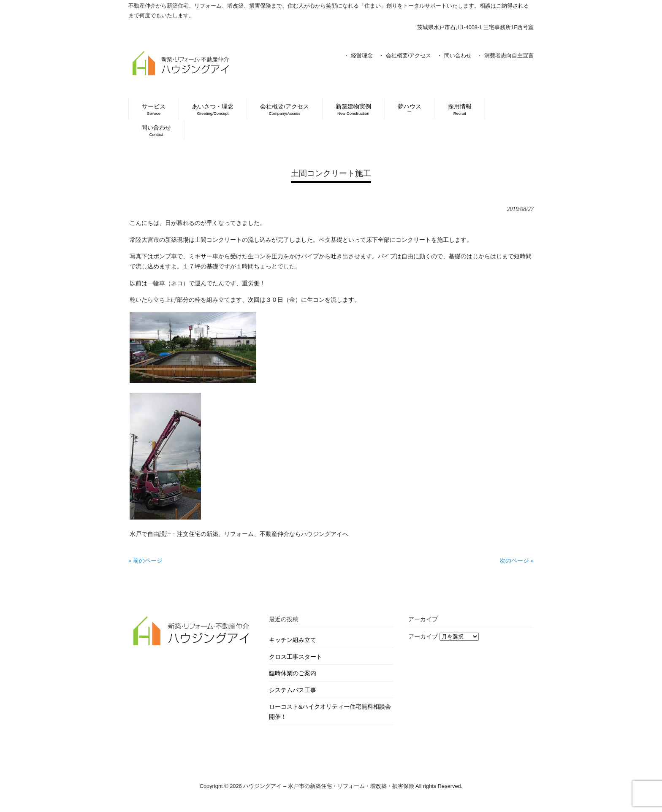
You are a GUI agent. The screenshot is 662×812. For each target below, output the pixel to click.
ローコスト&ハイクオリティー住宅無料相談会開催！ (330, 712)
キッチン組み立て (293, 640)
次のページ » (517, 561)
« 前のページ (145, 561)
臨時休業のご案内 (293, 673)
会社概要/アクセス (409, 55)
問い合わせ (458, 55)
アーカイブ (423, 637)
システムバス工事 (293, 690)
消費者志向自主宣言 (509, 55)
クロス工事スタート (296, 657)
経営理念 (362, 55)
